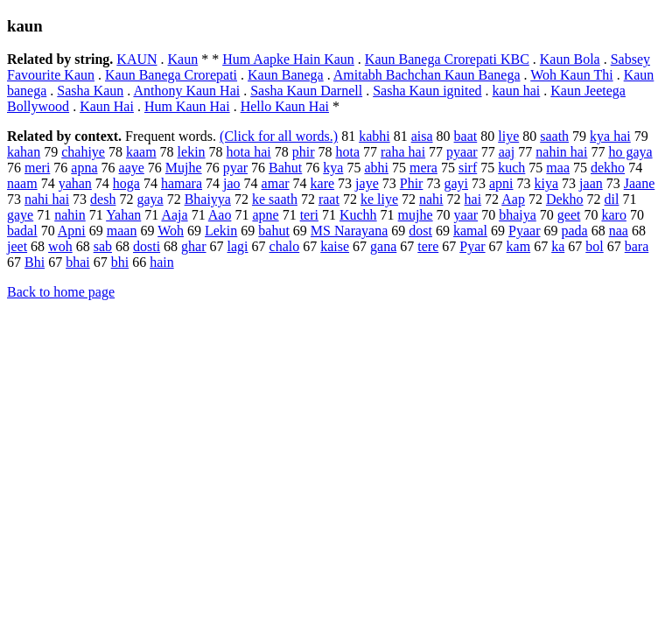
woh (60, 246)
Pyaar (524, 231)
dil (612, 199)
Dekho (565, 199)
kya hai (610, 136)
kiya (547, 183)
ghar (193, 246)
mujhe (416, 215)
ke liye (379, 199)
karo (613, 215)
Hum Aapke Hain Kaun (288, 59)
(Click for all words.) (279, 136)
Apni (72, 231)
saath (554, 136)
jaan (591, 183)
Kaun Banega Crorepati (171, 75)
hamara (182, 183)
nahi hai (47, 199)
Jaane (640, 183)
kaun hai (517, 91)
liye (508, 136)
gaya (150, 199)
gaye (20, 215)
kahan (24, 152)
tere (428, 246)
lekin (192, 152)
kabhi (374, 136)
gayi (456, 183)
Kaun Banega (286, 75)
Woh (171, 231)
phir (304, 152)
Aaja (174, 215)
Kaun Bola (570, 59)
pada (574, 231)
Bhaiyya (208, 199)
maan (122, 231)
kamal (470, 231)
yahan (75, 183)
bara (637, 246)
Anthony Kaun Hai (186, 91)
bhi (120, 262)
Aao (220, 215)
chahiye (83, 152)
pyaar (462, 152)
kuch (511, 168)
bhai (78, 262)
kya (333, 168)
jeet (17, 246)
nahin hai (561, 152)
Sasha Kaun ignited (427, 91)
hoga (126, 183)
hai (473, 199)
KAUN (136, 59)
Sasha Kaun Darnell (306, 91)
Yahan (123, 215)
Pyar (472, 246)
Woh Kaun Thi (571, 75)
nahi (431, 199)
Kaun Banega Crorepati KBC (447, 59)
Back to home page (61, 292)
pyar (235, 168)
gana (383, 246)
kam (519, 246)
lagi (238, 246)
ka (558, 246)
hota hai (249, 152)
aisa (422, 136)
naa (619, 231)
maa (558, 168)
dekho (608, 168)
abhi (376, 168)
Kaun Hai (107, 106)
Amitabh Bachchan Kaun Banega (427, 75)
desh (103, 199)
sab (103, 246)
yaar (466, 215)
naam (22, 183)
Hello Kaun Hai (285, 106)
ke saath (275, 199)
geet (569, 215)
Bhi (35, 262)
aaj (507, 152)
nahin (70, 215)
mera (423, 168)
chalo (285, 246)
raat (329, 199)
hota (347, 152)
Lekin (221, 231)
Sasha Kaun (90, 91)
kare (323, 183)
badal (22, 231)
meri (37, 168)
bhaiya (518, 215)
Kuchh (358, 215)
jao (232, 183)
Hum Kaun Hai (187, 106)
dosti (147, 246)
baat (466, 136)
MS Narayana (349, 231)
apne (265, 215)
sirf (468, 168)
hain (162, 262)
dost (420, 231)
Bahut (285, 168)
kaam (141, 152)
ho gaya (630, 152)
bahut (274, 231)
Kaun (183, 59)
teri (309, 215)
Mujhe (184, 168)
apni (501, 183)
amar (276, 183)
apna (84, 168)
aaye (132, 168)
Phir (412, 183)
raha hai (403, 152)
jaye (367, 183)
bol (594, 246)
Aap (513, 199)
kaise (335, 246)
